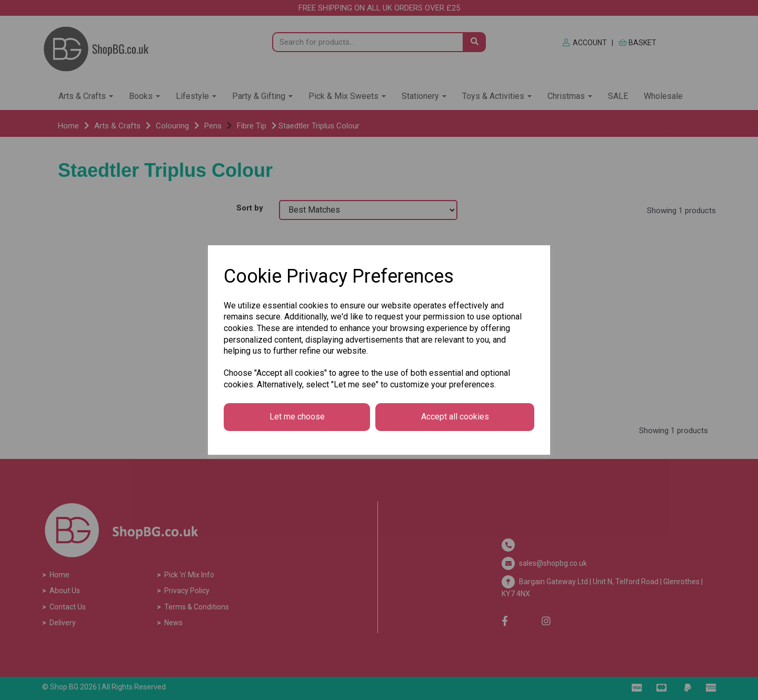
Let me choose (297, 417)
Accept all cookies (455, 417)
